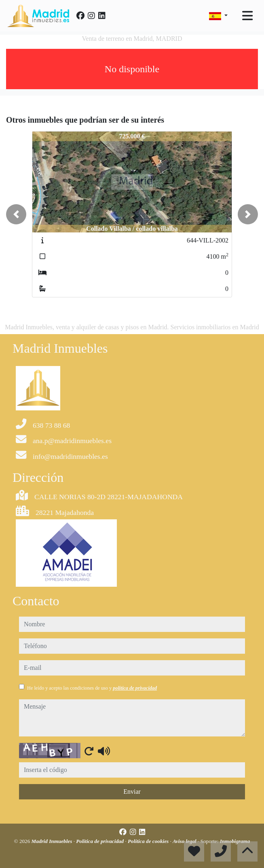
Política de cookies (149, 841)
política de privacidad (135, 688)
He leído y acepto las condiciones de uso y (92, 688)
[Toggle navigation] (247, 16)
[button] (16, 214)
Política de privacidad (100, 841)
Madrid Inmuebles (53, 841)
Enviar (132, 792)
